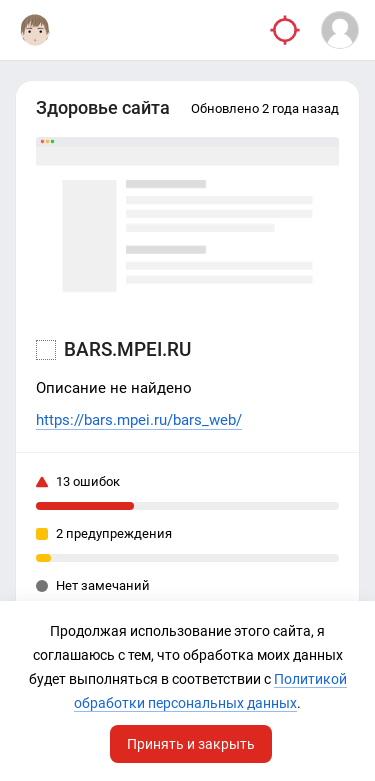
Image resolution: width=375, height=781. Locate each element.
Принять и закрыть (191, 744)
